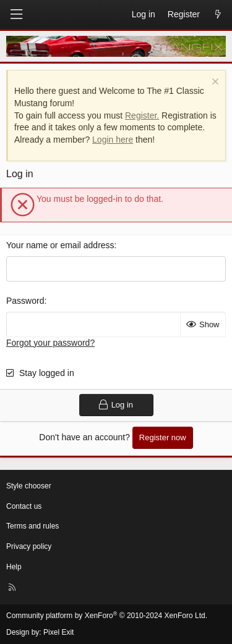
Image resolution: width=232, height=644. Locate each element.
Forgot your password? (50, 343)
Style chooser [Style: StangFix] (29, 486)
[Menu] (16, 15)
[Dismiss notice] (214, 83)
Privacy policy (29, 546)
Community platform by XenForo (107, 616)
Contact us (24, 506)
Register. (142, 115)
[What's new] (218, 15)
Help (14, 567)
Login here (113, 140)
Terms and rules (32, 526)
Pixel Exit (58, 632)
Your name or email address (60, 245)
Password (25, 301)
